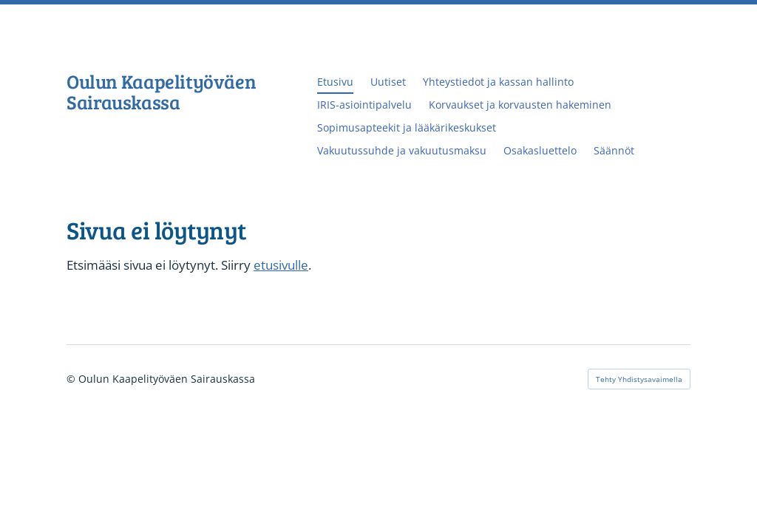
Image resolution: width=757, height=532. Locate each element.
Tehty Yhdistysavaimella (639, 379)
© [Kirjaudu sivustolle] (72, 379)
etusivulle (281, 265)
